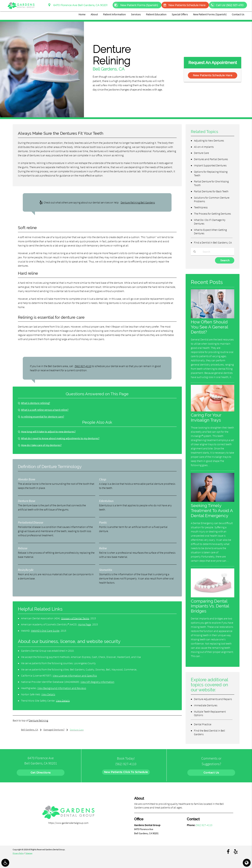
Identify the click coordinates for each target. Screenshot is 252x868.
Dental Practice (203, 724)
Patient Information (114, 14)
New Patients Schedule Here (184, 5)
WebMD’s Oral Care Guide (45, 631)
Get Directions (41, 773)
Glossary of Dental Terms (75, 618)
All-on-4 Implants (204, 147)
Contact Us (238, 14)
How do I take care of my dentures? (42, 445)
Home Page (85, 624)
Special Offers (180, 14)
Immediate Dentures (206, 705)
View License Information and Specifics (75, 675)
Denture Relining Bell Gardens (138, 202)
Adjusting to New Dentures (209, 140)
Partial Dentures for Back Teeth (211, 191)
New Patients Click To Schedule (126, 772)
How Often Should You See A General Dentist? (210, 327)
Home (82, 14)
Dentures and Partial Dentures (211, 159)
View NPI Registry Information (97, 682)
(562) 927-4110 (83, 366)
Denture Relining (38, 720)
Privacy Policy (19, 853)
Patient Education (156, 14)
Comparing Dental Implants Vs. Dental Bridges (211, 606)
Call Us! (227, 5)
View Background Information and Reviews (62, 688)
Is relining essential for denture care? (43, 417)
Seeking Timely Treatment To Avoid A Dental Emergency (212, 511)
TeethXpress (201, 207)
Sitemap (30, 853)
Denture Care (201, 153)
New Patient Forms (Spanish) (136, 5)
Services (136, 14)
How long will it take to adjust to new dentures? (49, 432)
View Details (48, 694)
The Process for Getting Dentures (212, 214)
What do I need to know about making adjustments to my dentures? (62, 438)
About (94, 14)
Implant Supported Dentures (210, 165)
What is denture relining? (36, 403)
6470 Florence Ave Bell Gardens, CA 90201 (78, 5)
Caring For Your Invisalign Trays (207, 418)
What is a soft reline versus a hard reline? (45, 410)
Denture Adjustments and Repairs (213, 699)
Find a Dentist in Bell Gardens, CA (213, 242)
